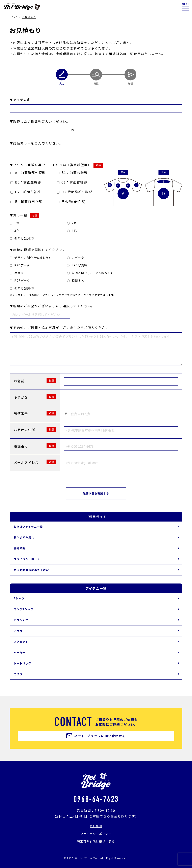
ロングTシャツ (24, 616)
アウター (20, 637)
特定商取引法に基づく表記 (31, 576)
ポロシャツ (21, 626)
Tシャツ (19, 605)
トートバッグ (23, 670)
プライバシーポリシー (28, 565)
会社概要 (20, 555)
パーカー (20, 659)
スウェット (21, 648)
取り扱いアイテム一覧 (28, 533)
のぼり (18, 681)
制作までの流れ (24, 544)
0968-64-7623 (96, 805)
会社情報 (96, 832)
